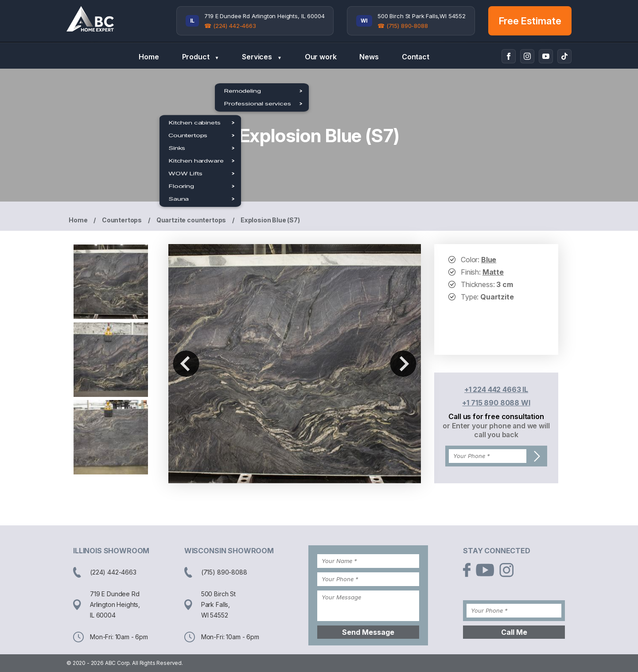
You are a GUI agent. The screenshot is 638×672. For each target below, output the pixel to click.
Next (403, 364)
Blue (489, 260)
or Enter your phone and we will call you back (496, 430)
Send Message (368, 632)
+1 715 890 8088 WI (496, 403)
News (369, 57)
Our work (321, 57)
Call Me (514, 632)
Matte (493, 272)
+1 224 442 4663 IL (496, 389)
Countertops (122, 220)
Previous (186, 364)
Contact (416, 57)
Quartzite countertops (191, 220)
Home (149, 57)
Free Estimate (530, 21)
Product (201, 57)
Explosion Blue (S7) (270, 220)
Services (262, 57)
